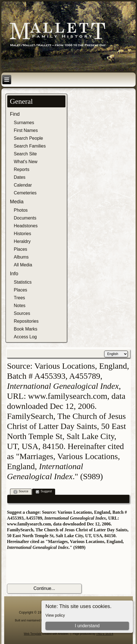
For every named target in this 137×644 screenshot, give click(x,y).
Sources (22, 313)
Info (14, 274)
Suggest (44, 492)
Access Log (25, 337)
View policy (55, 615)
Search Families (30, 146)
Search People (29, 138)
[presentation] (49, 567)
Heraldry (22, 241)
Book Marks (26, 329)
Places (21, 249)
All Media (23, 265)
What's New (26, 162)
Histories (23, 234)
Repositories (26, 321)
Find (15, 114)
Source (21, 492)
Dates (20, 177)
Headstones (26, 226)
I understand (87, 626)
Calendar (23, 185)
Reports (22, 169)
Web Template (33, 634)
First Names (26, 130)
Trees (19, 298)
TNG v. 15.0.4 (105, 634)
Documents (25, 218)
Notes (20, 306)
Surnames (24, 123)
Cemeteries (25, 193)
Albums (21, 257)
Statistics (23, 282)
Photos (21, 210)
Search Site (25, 154)
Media (17, 202)
